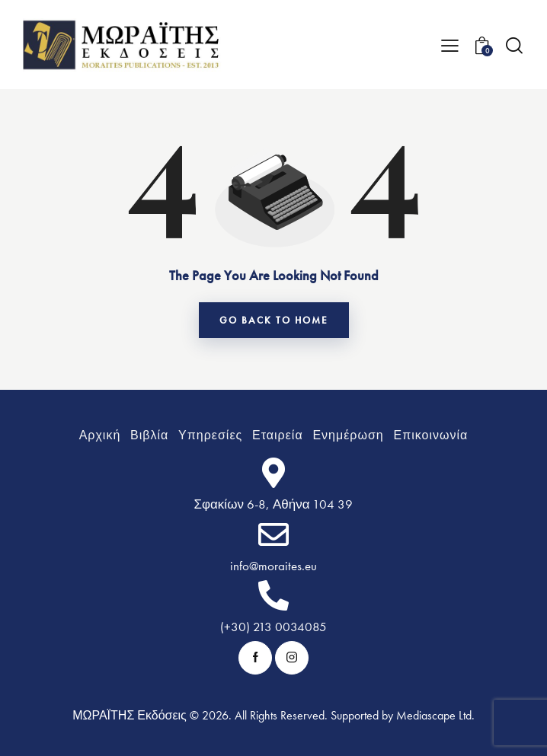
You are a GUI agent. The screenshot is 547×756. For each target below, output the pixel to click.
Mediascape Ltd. (435, 715)
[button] (450, 45)
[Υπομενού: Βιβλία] (150, 435)
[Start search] (514, 45)
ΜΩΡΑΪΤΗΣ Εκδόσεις (130, 715)
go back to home (274, 320)
